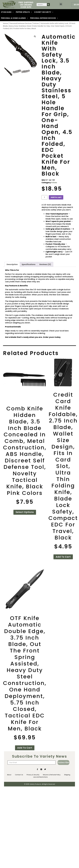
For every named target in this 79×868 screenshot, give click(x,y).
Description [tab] (12, 264)
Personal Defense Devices (21, 23)
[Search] (48, 5)
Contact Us (19, 775)
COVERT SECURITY (44, 12)
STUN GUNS (7, 12)
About (8, 775)
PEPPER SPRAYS (24, 12)
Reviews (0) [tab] (45, 264)
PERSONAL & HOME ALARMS (15, 18)
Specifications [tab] (29, 264)
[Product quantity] (44, 197)
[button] (61, 4)
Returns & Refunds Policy (52, 775)
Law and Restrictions (41, 777)
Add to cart (56, 197)
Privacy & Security (33, 775)
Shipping (68, 775)
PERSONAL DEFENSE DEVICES (44, 18)
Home (5, 23)
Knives (36, 23)
